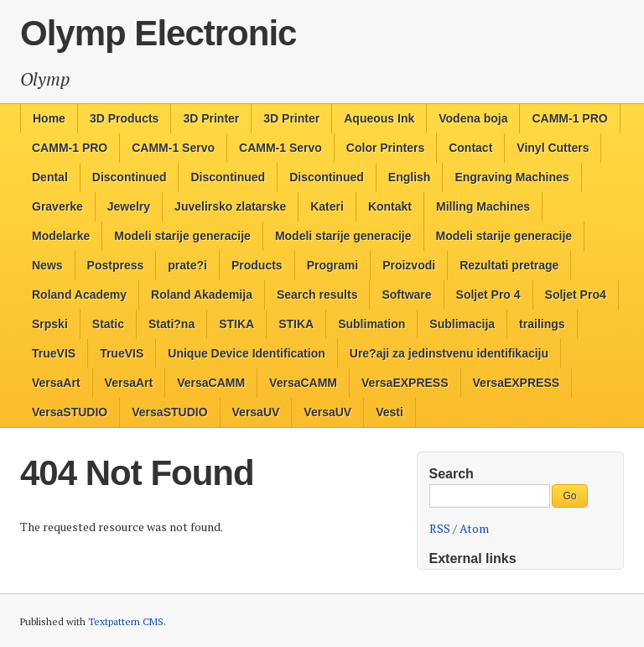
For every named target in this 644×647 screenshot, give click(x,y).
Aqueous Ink (379, 118)
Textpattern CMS (126, 621)
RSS (440, 528)
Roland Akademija (202, 295)
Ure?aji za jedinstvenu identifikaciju (449, 353)
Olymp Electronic (158, 33)
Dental (50, 177)
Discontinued (130, 177)
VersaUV (256, 412)
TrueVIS (54, 353)
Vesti (390, 412)
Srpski (50, 324)
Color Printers (385, 148)
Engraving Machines (512, 177)
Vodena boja (473, 118)
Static (108, 324)
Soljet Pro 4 (488, 295)
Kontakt (390, 206)
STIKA (236, 324)
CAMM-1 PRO (569, 118)
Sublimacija (462, 324)
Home (49, 118)
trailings (542, 324)
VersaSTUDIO (70, 412)
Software (406, 295)
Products (257, 265)
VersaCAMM (211, 383)
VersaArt (56, 383)
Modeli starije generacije (182, 236)
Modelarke (61, 236)
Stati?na (171, 324)
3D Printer (211, 118)
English (410, 177)
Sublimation (371, 324)
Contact (470, 148)
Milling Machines (483, 206)
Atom (474, 528)
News (47, 265)
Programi (332, 265)
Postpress (116, 265)
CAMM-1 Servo (173, 148)
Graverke (57, 206)
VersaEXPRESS (405, 383)
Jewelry (129, 206)
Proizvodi (409, 265)
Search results (317, 295)
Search (452, 474)
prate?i (187, 265)
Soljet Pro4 (576, 295)
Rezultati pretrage (509, 265)
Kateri (327, 206)
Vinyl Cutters (553, 148)
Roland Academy (79, 295)
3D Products (124, 118)
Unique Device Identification (246, 353)
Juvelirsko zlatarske (230, 206)
